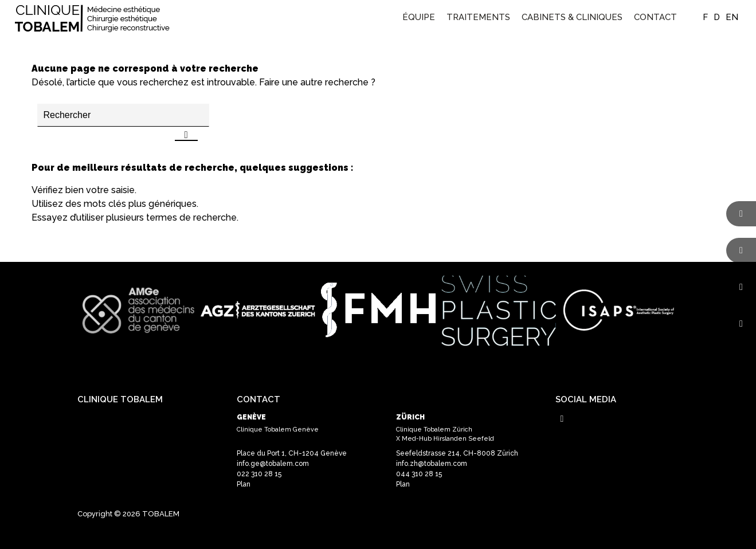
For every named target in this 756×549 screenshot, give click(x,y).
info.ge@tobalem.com (273, 464)
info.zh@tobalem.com (432, 464)
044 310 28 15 (419, 474)
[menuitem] (419, 17)
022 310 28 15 (259, 474)
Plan (244, 484)
